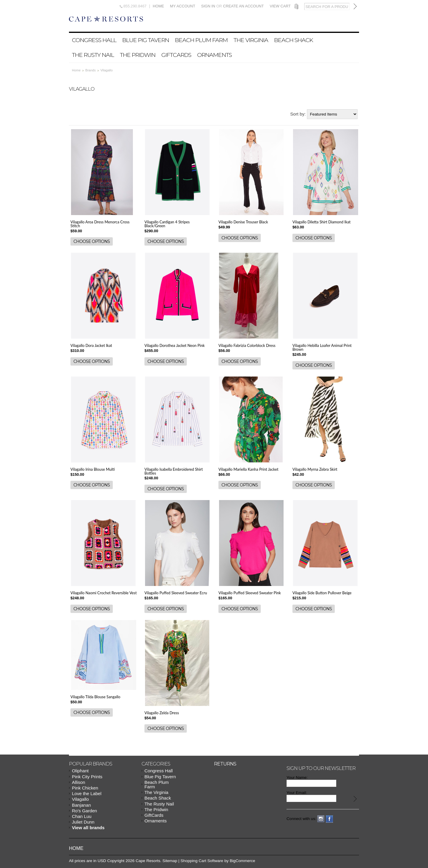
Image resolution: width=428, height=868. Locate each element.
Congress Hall (94, 40)
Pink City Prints (87, 777)
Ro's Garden (85, 811)
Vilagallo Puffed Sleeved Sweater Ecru (176, 593)
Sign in (208, 6)
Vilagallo (80, 799)
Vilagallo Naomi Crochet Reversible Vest (104, 593)
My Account (182, 6)
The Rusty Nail (93, 55)
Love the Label (87, 793)
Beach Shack (293, 40)
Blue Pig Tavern (146, 40)
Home (158, 6)
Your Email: (297, 793)
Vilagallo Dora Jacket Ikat (91, 345)
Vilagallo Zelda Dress (162, 713)
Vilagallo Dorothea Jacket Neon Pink (175, 345)
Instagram (321, 819)
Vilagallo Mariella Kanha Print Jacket (248, 469)
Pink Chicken (85, 788)
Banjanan (81, 805)
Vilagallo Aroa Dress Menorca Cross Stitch (100, 224)
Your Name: (297, 777)
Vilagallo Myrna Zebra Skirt (315, 469)
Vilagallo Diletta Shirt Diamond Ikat (321, 222)
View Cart (280, 6)
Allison (79, 782)
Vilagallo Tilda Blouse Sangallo (95, 697)
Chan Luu (82, 816)
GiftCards (176, 55)
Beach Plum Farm (201, 40)
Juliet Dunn (83, 822)
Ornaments (214, 55)
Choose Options (92, 241)
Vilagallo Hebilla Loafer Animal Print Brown (322, 347)
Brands (90, 70)
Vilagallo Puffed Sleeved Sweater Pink (250, 593)
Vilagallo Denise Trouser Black (243, 222)
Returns (225, 764)
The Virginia (251, 40)
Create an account (243, 6)
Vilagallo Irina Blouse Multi (93, 469)
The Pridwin (138, 55)
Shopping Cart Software (202, 861)
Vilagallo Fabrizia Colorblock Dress (247, 345)
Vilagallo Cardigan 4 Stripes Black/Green (167, 224)
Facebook (330, 819)
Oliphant (80, 771)
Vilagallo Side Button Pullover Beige (322, 593)
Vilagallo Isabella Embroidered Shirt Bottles (174, 471)
